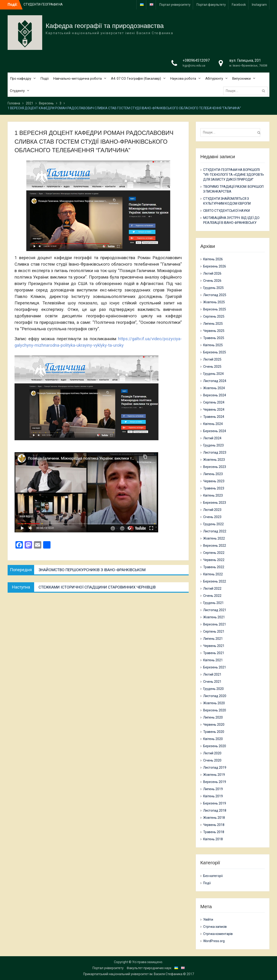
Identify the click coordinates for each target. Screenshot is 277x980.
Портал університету (175, 5)
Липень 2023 (213, 474)
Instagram (259, 5)
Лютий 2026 (212, 273)
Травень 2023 (214, 488)
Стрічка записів (215, 927)
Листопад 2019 (215, 768)
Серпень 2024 (214, 402)
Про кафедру (21, 79)
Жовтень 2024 (214, 388)
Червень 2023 (214, 481)
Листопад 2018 (215, 810)
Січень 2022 (212, 596)
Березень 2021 (215, 667)
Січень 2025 (212, 367)
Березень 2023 (215, 503)
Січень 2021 (212, 682)
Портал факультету (211, 5)
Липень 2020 (213, 717)
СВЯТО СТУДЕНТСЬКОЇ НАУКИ (226, 211)
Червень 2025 (214, 331)
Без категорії (213, 876)
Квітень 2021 (213, 660)
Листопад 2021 (215, 610)
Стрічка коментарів (218, 934)
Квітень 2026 (213, 259)
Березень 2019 (215, 803)
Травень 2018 (214, 832)
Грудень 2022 (213, 524)
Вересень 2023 (215, 467)
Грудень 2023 (213, 445)
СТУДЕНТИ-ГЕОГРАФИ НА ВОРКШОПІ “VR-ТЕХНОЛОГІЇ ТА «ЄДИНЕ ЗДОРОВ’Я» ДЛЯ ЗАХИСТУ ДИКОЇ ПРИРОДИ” (234, 175)
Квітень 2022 (213, 574)
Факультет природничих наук (149, 968)
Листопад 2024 (215, 381)
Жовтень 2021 (214, 617)
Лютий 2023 (212, 510)
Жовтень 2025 (214, 302)
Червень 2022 (214, 560)
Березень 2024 (215, 431)
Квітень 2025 (213, 345)
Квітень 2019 (213, 796)
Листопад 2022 (215, 531)
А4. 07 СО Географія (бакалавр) (136, 79)
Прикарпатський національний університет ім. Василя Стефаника (133, 974)
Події (45, 79)
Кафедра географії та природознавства (105, 26)
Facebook (239, 5)
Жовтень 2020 (214, 703)
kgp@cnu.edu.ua (194, 65)
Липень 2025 (213, 324)
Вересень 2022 (215, 546)
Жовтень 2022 (214, 538)
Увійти (208, 919)
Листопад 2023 (215, 452)
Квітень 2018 (213, 839)
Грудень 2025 (213, 288)
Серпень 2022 (214, 553)
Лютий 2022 (212, 589)
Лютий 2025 (212, 359)
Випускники (241, 79)
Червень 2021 (214, 646)
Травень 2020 (214, 732)
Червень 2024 (214, 410)
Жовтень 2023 (214, 460)
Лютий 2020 (212, 753)
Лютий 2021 (212, 674)
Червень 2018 (214, 825)
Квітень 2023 (213, 495)
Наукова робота (183, 79)
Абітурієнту (214, 79)
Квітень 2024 (213, 424)
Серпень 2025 (214, 316)
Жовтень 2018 (214, 818)
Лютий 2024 (212, 438)
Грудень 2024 (213, 374)
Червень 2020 (214, 725)
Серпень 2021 (214, 631)
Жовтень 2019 (214, 775)
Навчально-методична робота (77, 79)
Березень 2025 (215, 352)
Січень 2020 (212, 760)
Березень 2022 (215, 581)
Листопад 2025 (215, 295)
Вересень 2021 (215, 624)
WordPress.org (214, 941)
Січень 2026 (212, 281)
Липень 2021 (213, 639)
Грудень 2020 (213, 689)
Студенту (17, 91)
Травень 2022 (214, 567)
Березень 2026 (215, 266)
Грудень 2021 (213, 603)
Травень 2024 (214, 417)
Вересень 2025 (215, 309)
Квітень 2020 (213, 739)
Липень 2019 (213, 789)
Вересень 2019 (215, 782)
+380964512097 (196, 60)
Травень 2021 (214, 653)
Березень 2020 (215, 746)
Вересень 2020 (215, 710)
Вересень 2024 (215, 395)
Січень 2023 (212, 517)
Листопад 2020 (215, 696)
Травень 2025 (214, 338)
